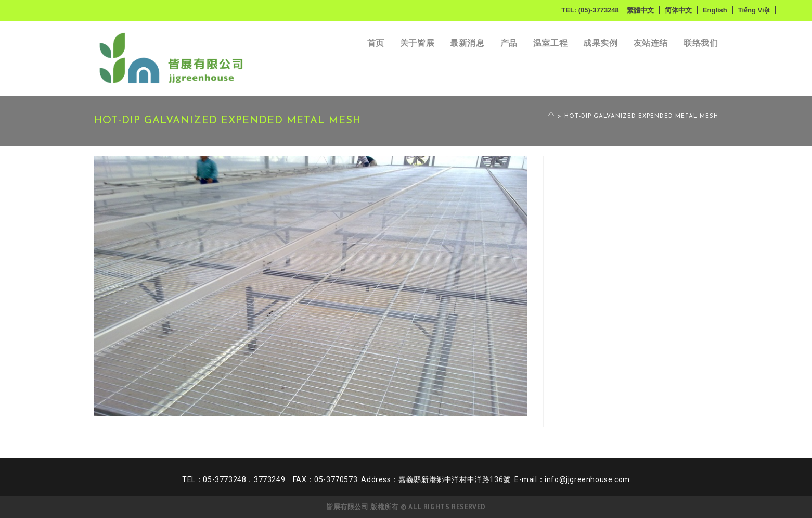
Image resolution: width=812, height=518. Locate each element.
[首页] (551, 116)
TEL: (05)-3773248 (590, 10)
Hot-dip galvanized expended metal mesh (641, 116)
